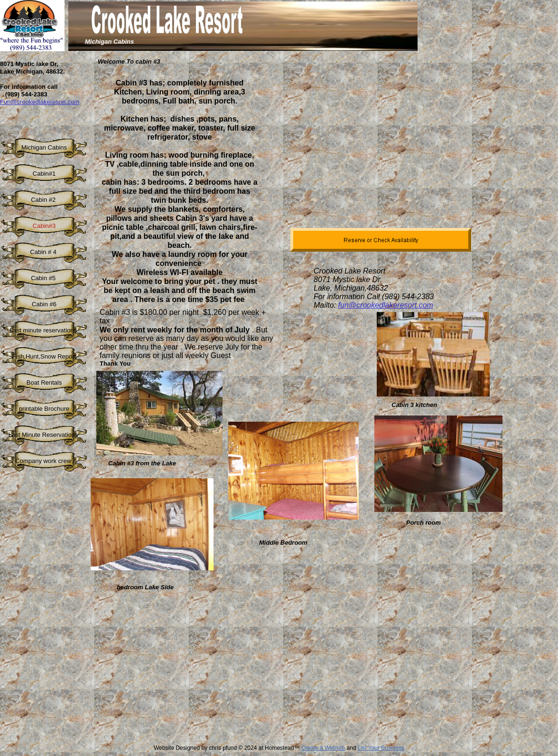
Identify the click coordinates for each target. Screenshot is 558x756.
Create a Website (323, 748)
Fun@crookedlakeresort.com (40, 102)
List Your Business (381, 748)
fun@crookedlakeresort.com (386, 305)
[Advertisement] (252, 674)
